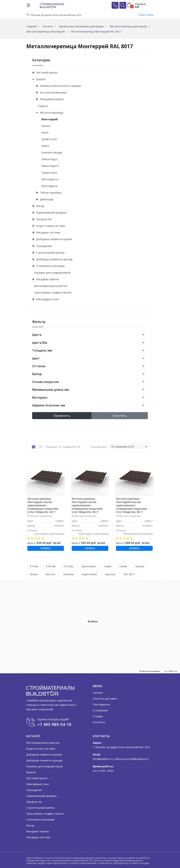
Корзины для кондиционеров (52, 273)
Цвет (36, 358)
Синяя (123, 566)
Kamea (46, 126)
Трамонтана (49, 173)
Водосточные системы (51, 226)
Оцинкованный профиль (51, 213)
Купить (46, 548)
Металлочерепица (52, 113)
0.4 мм (34, 566)
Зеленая (68, 574)
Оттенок (39, 366)
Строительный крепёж (50, 253)
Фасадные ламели (47, 279)
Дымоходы (47, 199)
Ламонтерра (49, 159)
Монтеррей (50, 119)
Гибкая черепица (51, 193)
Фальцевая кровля (52, 99)
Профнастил (44, 219)
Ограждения (44, 246)
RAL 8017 (129, 574)
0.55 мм (68, 566)
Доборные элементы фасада (54, 259)
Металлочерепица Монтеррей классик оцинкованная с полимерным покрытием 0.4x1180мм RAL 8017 (87, 505)
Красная (110, 574)
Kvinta (45, 146)
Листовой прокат (47, 73)
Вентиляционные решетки (51, 286)
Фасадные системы (48, 232)
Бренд (37, 374)
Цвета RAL (40, 343)
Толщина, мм (42, 350)
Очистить (120, 416)
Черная (140, 566)
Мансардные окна (47, 299)
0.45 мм (51, 566)
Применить (62, 416)
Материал (40, 398)
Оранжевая (88, 566)
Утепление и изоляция (50, 266)
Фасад (40, 206)
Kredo (45, 133)
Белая (34, 574)
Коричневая (89, 574)
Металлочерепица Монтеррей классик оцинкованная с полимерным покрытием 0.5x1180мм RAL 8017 (131, 505)
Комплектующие (52, 152)
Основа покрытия (45, 382)
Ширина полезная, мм (49, 405)
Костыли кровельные (53, 92)
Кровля (41, 79)
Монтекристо (50, 179)
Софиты (43, 106)
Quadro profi (49, 139)
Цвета (37, 335)
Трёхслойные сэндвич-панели (53, 293)
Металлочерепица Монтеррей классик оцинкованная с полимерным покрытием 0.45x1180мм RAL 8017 (43, 505)
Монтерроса (49, 186)
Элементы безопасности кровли (60, 86)
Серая (107, 566)
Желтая (50, 574)
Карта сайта (146, 15)
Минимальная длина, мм (51, 390)
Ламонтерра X (50, 166)
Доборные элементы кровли (54, 239)
